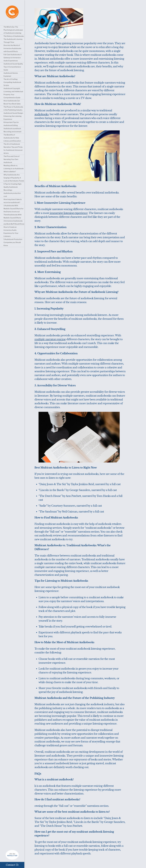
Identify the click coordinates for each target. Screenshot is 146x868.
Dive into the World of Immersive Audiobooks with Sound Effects (12, 48)
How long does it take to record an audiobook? (13, 201)
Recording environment (12, 132)
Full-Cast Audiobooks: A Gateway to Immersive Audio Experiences (13, 58)
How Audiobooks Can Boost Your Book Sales (12, 102)
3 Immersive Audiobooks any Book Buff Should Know (14, 222)
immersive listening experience (68, 213)
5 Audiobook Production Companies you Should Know (13, 242)
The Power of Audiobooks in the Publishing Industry (13, 108)
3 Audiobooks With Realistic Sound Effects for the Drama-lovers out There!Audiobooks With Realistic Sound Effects (13, 212)
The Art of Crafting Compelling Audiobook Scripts (12, 82)
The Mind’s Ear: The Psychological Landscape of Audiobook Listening (13, 30)
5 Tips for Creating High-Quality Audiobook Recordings (13, 187)
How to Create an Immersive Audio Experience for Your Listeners (11, 232)
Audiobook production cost (12, 195)
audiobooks (41, 114)
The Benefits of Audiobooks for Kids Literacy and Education (12, 138)
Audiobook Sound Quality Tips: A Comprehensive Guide (13, 67)
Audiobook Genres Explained (11, 75)
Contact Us (12, 865)
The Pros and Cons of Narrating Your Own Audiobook (12, 159)
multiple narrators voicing (50, 339)
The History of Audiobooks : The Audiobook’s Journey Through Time (14, 39)
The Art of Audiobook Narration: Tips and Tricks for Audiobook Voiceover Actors (13, 149)
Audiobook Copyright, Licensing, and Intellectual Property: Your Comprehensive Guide (13, 93)
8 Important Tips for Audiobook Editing (11, 124)
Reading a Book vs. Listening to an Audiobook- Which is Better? (14, 169)
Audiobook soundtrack (12, 129)
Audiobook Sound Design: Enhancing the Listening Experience (13, 116)
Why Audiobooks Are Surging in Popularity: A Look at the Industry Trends (14, 178)
